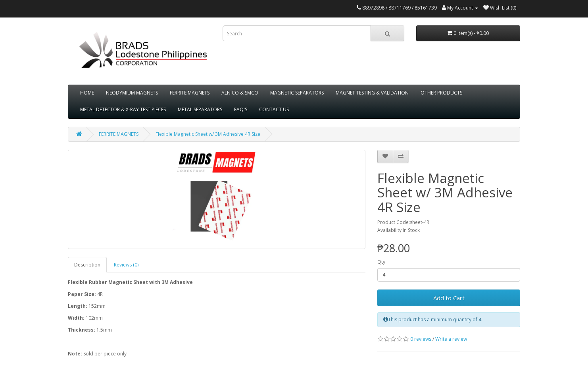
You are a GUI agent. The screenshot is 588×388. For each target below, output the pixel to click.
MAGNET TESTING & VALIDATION (372, 93)
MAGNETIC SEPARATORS (297, 93)
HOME (87, 93)
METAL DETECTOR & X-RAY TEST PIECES (123, 109)
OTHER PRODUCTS (441, 93)
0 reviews (421, 339)
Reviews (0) (126, 265)
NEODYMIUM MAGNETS (132, 93)
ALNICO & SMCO (240, 93)
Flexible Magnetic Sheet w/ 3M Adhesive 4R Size (208, 134)
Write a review (451, 339)
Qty (381, 262)
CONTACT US (274, 109)
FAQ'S (241, 109)
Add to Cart (449, 298)
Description (87, 265)
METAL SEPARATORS (200, 109)
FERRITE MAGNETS (190, 93)
